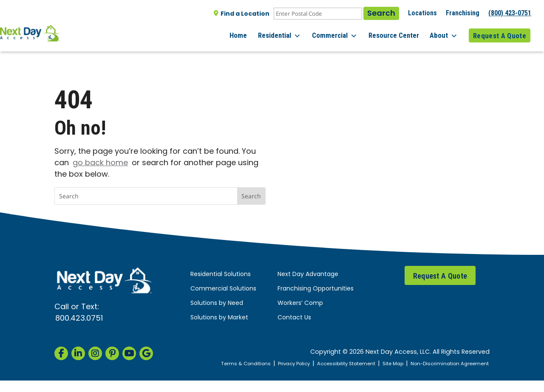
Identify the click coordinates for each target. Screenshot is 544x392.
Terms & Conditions (255, 364)
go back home (100, 163)
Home (248, 34)
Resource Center (398, 34)
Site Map (417, 364)
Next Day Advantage (308, 275)
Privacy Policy (308, 364)
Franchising (463, 13)
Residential (288, 34)
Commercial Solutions (223, 289)
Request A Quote (500, 34)
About (446, 34)
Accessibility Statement (366, 364)
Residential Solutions (221, 275)
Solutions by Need (217, 303)
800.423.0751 (79, 319)
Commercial (341, 34)
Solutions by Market (219, 318)
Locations (422, 13)
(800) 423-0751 (510, 13)
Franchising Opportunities (316, 289)
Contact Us (294, 318)
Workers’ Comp (300, 303)
